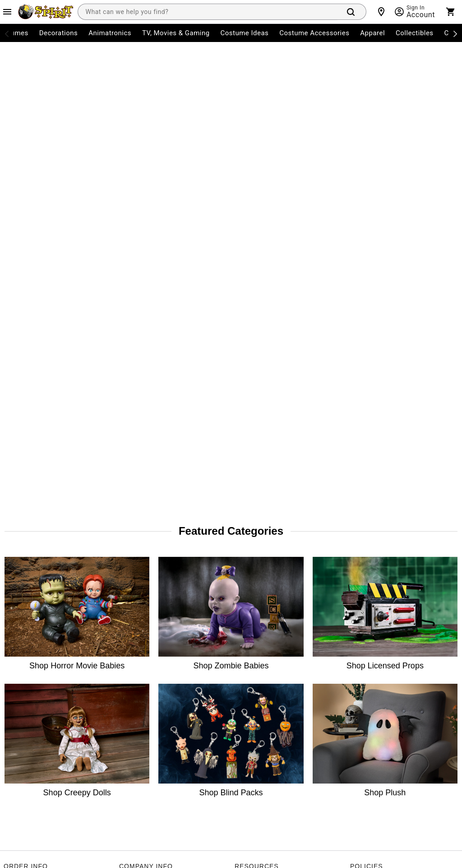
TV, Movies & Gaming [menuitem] (176, 33)
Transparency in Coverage (386, 561)
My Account (20, 439)
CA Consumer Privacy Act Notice (394, 439)
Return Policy (22, 488)
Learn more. (369, 701)
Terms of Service (166, 778)
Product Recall (254, 512)
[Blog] (139, 667)
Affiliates (131, 561)
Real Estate (134, 537)
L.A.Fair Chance (371, 512)
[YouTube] (96, 667)
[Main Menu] (7, 12)
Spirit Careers (138, 512)
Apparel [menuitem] (372, 33)
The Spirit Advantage (148, 463)
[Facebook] (9, 667)
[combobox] (208, 12)
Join (440, 618)
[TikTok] (74, 667)
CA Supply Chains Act (379, 463)
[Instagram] (31, 667)
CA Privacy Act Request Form (274, 537)
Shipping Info (22, 537)
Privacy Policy (214, 778)
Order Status (21, 463)
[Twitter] (52, 667)
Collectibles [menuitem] (415, 33)
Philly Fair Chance (374, 488)
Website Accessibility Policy (387, 537)
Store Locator (138, 439)
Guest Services (255, 439)
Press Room (135, 488)
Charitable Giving (258, 488)
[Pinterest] (117, 667)
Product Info (21, 561)
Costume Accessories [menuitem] (314, 33)
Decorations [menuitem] (59, 33)
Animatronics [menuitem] (110, 33)
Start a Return (23, 512)
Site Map (247, 463)
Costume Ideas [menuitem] (245, 33)
